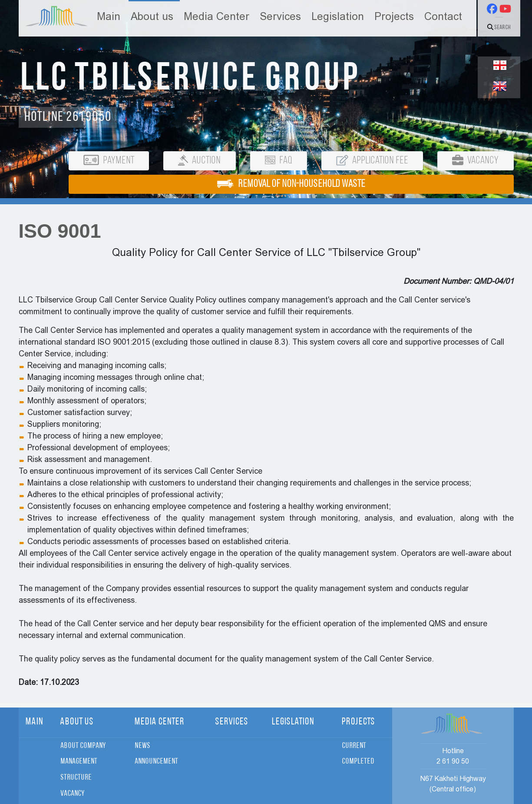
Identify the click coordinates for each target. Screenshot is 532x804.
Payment (109, 160)
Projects (394, 17)
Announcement (156, 762)
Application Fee (372, 161)
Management (79, 762)
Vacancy (475, 160)
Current (354, 746)
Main (109, 17)
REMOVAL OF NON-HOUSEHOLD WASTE (291, 184)
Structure (76, 778)
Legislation (338, 17)
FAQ (279, 161)
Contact (443, 17)
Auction (199, 161)
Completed (358, 762)
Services (280, 17)
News (142, 746)
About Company (83, 746)
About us (152, 17)
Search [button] (499, 28)
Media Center (216, 17)
